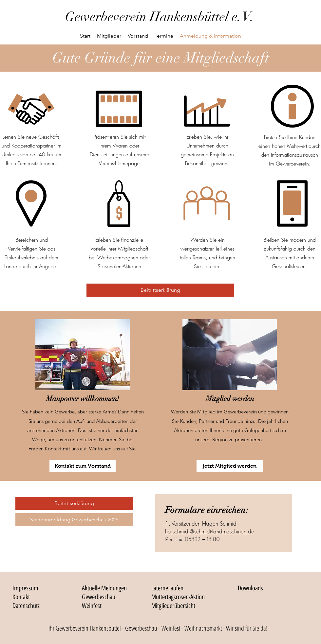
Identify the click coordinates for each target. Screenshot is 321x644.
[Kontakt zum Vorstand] (83, 466)
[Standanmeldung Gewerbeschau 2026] (74, 520)
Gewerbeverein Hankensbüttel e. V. (160, 17)
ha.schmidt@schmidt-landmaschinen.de (210, 531)
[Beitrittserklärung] (160, 290)
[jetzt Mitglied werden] (230, 466)
